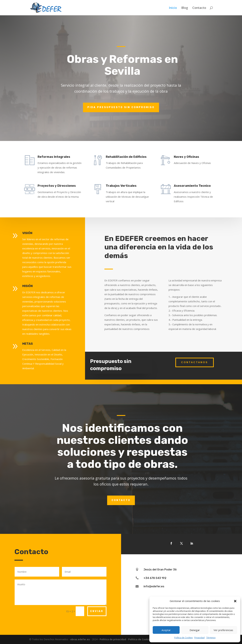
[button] (235, 601)
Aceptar (166, 630)
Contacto (199, 8)
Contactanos (195, 362)
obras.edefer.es (80, 639)
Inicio (173, 8)
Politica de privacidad (113, 639)
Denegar (195, 630)
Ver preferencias (223, 630)
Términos (211, 638)
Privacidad (199, 638)
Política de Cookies (183, 638)
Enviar (97, 611)
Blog (185, 8)
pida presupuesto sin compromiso (121, 107)
